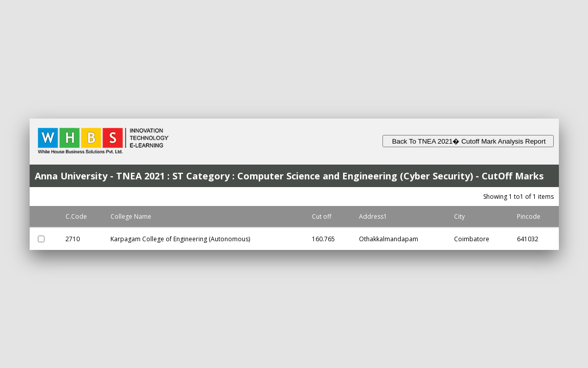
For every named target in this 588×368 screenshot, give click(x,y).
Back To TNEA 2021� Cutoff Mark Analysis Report (468, 141)
